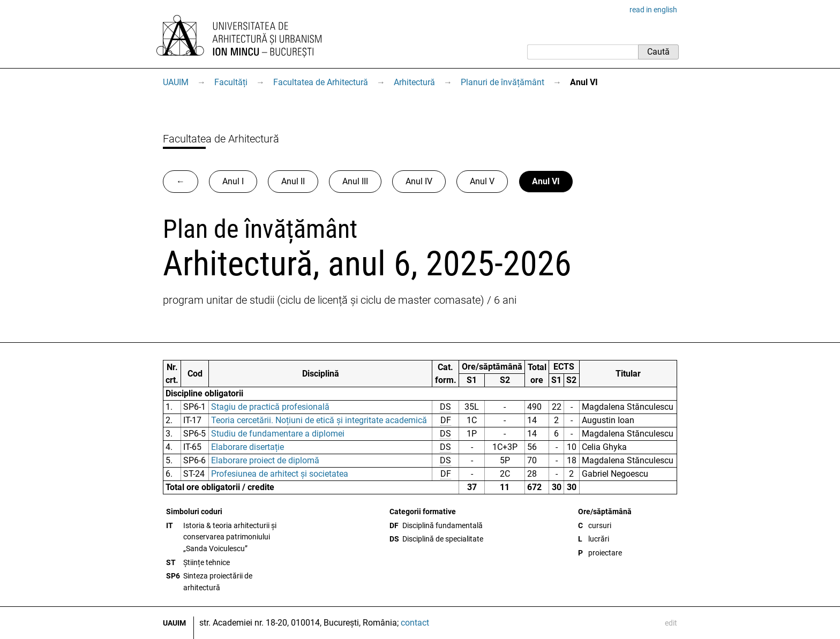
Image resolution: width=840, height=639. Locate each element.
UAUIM (176, 82)
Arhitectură (414, 82)
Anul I (233, 181)
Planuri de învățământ (502, 82)
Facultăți (231, 82)
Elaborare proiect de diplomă (265, 460)
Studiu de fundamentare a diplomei (278, 434)
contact (415, 623)
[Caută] (583, 52)
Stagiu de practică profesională (270, 407)
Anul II (293, 181)
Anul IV (419, 181)
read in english (653, 10)
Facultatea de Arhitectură (321, 82)
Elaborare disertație (247, 447)
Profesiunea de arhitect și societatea (280, 474)
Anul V (482, 181)
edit (671, 623)
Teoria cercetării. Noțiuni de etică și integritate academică (319, 420)
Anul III (355, 181)
